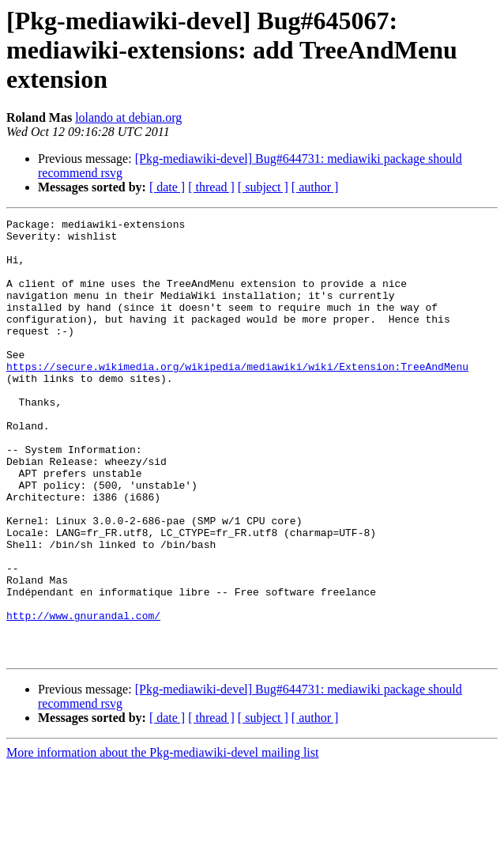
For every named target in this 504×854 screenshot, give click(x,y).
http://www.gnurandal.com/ (83, 696)
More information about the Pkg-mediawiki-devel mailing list (162, 840)
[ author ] (315, 187)
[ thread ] (211, 187)
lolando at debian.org (128, 117)
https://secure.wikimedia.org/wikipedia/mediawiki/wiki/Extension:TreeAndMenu (237, 397)
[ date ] (167, 187)
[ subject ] (263, 187)
